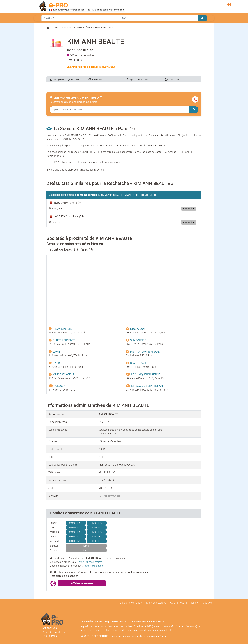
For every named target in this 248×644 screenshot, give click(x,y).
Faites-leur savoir (93, 566)
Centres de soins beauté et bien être (68, 28)
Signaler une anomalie (138, 80)
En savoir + (189, 209)
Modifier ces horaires (91, 562)
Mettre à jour (172, 80)
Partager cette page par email (64, 80)
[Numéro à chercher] (120, 110)
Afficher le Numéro (82, 583)
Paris (104, 28)
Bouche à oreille (97, 80)
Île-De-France (92, 28)
